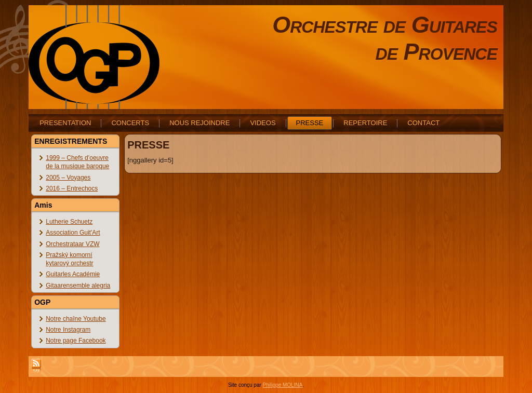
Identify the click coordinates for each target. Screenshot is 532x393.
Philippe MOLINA (283, 385)
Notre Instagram (68, 330)
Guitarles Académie (73, 274)
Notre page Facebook (76, 341)
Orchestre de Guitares (385, 25)
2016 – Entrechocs (72, 188)
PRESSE (310, 123)
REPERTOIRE (365, 123)
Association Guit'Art (73, 233)
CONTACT (423, 123)
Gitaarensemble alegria (78, 286)
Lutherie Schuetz (69, 222)
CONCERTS (130, 123)
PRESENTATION (65, 123)
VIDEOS (263, 123)
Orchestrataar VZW (72, 244)
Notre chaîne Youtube (76, 319)
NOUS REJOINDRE (199, 123)
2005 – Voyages (68, 178)
